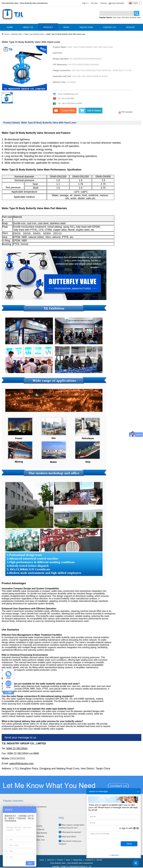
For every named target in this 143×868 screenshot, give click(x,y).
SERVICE (130, 27)
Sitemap (104, 3)
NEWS (66, 27)
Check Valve (37, 826)
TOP (10, 693)
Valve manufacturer (39, 807)
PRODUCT (48, 27)
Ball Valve (126, 18)
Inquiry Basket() (118, 3)
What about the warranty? (72, 832)
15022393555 (17, 758)
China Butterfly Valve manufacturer (34, 3)
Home (7, 34)
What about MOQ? (69, 837)
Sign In (85, 3)
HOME (10, 27)
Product (60, 860)
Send (129, 844)
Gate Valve (117, 18)
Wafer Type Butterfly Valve (34, 34)
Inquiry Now (78, 860)
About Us (50, 860)
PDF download (127, 112)
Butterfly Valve (135, 18)
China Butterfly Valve (10, 3)
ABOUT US (28, 27)
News (68, 860)
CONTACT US (109, 27)
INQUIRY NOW (86, 27)
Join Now (94, 3)
